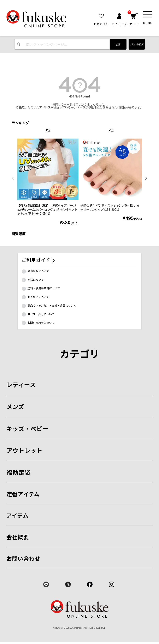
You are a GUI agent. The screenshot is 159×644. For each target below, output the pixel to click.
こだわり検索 (137, 44)
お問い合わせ (23, 558)
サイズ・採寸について (41, 314)
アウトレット (24, 450)
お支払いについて (38, 297)
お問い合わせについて (41, 323)
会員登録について (38, 271)
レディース (21, 384)
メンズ (15, 406)
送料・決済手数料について (44, 288)
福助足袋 (18, 472)
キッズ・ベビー (27, 428)
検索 (118, 44)
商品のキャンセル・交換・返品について (52, 305)
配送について (36, 280)
